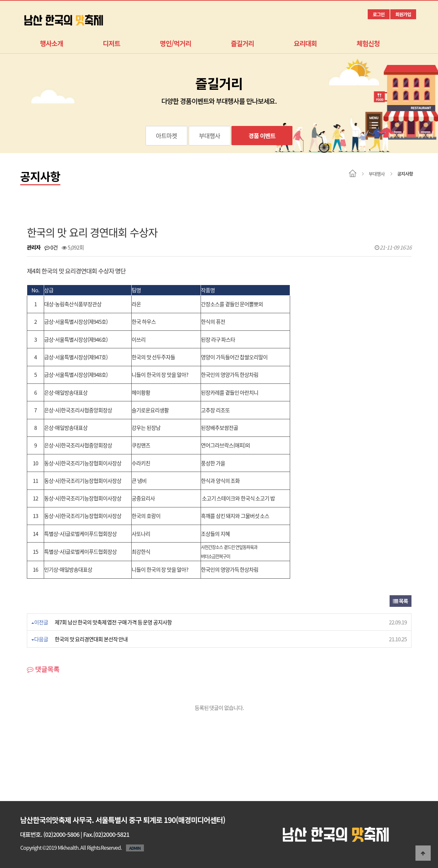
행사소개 (52, 43)
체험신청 (368, 43)
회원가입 (403, 14)
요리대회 (305, 43)
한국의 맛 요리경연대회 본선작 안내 (91, 639)
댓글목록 (43, 669)
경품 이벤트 (262, 136)
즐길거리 (242, 43)
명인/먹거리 (175, 43)
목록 (400, 601)
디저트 (111, 43)
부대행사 (210, 136)
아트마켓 (166, 136)
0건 (51, 247)
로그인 (379, 14)
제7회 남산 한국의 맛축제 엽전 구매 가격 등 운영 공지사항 (113, 622)
